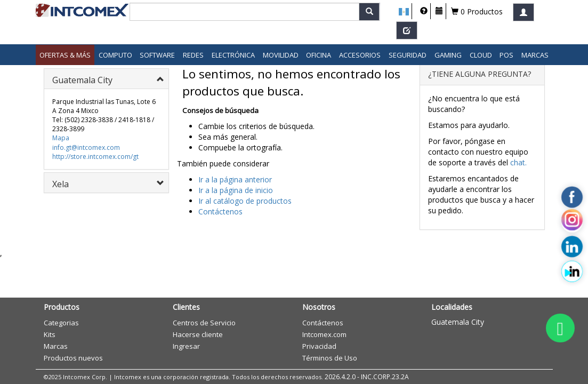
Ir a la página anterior (235, 179)
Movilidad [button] (281, 55)
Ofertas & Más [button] (65, 55)
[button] (404, 12)
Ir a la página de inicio (236, 190)
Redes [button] (193, 55)
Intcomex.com (324, 334)
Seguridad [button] (408, 55)
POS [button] (506, 55)
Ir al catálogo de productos (245, 201)
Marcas (535, 55)
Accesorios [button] (360, 55)
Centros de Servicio (204, 323)
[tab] (106, 79)
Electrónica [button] (233, 55)
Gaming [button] (448, 55)
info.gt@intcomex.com (86, 147)
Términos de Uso (330, 358)
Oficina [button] (319, 55)
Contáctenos (220, 211)
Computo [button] (115, 55)
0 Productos (477, 11)
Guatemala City (458, 322)
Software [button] (157, 55)
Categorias (61, 323)
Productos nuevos (73, 358)
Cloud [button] (481, 55)
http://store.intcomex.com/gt (95, 157)
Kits (50, 334)
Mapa (61, 138)
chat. (518, 162)
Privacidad (319, 346)
